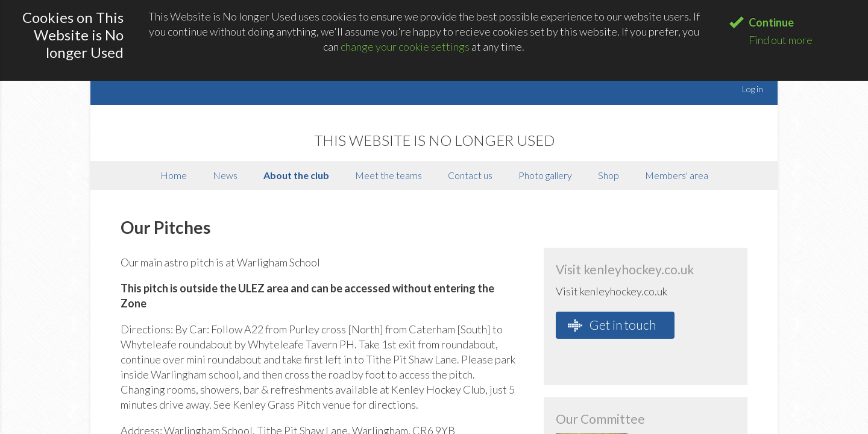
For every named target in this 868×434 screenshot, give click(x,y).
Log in (753, 89)
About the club (296, 175)
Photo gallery (545, 175)
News (225, 175)
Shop (609, 175)
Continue (771, 22)
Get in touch (612, 325)
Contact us (470, 175)
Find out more (781, 40)
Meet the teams (388, 175)
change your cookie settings (405, 46)
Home (174, 175)
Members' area (677, 175)
